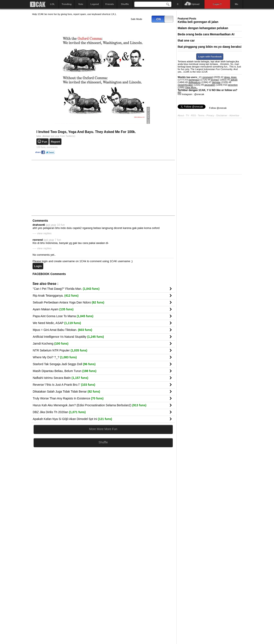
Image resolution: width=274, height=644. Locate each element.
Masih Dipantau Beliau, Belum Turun (65, 371)
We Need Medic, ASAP (57, 323)
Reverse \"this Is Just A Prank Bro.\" (64, 385)
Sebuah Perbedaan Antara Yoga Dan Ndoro (68, 302)
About (181, 115)
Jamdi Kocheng (51, 344)
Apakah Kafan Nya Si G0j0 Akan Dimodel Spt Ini (72, 419)
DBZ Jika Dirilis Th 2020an (59, 412)
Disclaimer (222, 115)
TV (188, 115)
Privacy (211, 115)
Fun (45, 142)
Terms (202, 115)
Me (236, 4)
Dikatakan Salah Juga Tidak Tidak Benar (66, 391)
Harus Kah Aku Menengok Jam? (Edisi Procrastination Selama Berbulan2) (90, 405)
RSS (193, 115)
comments (47, 147)
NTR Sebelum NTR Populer (60, 350)
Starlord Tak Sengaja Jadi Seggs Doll (64, 364)
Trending (67, 4)
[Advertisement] (64, 188)
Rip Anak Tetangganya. (56, 296)
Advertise (234, 115)
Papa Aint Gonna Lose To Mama (63, 316)
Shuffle (125, 4)
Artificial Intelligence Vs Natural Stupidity (68, 337)
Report (56, 142)
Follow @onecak (218, 108)
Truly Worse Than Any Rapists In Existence (68, 398)
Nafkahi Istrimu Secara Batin (60, 378)
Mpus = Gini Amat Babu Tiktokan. (62, 330)
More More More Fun (103, 429)
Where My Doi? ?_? (55, 357)
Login (38, 266)
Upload (195, 4)
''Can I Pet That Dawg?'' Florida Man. (66, 289)
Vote (81, 4)
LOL (52, 4)
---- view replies (42, 233)
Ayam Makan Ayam (53, 309)
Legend (95, 4)
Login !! (217, 4)
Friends (110, 4)
